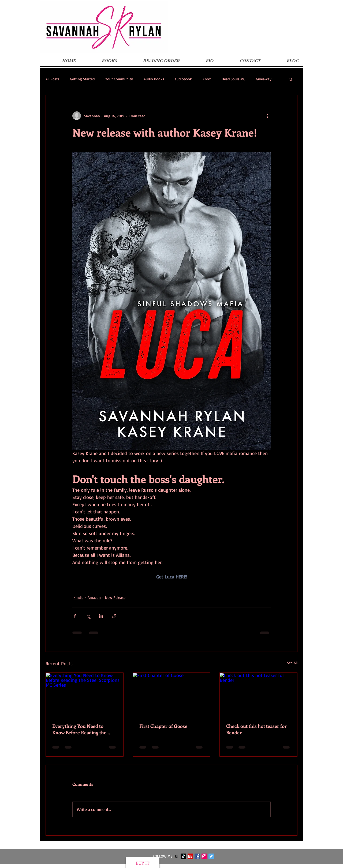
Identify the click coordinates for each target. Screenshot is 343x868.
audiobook (183, 79)
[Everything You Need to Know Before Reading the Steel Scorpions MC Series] (85, 694)
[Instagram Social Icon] (204, 856)
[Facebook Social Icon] (197, 856)
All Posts (52, 79)
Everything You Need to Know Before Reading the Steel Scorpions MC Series (80, 729)
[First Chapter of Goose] (172, 694)
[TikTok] (183, 856)
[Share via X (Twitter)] (88, 616)
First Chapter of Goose (163, 726)
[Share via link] (114, 616)
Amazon (94, 597)
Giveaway (264, 79)
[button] (291, 79)
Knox (207, 79)
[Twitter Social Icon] (211, 856)
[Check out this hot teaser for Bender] (258, 694)
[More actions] (267, 116)
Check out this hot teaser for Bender (256, 729)
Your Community (119, 79)
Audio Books (154, 79)
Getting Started (82, 79)
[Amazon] (176, 856)
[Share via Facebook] (75, 616)
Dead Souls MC (233, 79)
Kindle (78, 597)
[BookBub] (190, 856)
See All (292, 663)
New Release (115, 597)
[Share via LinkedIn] (101, 616)
